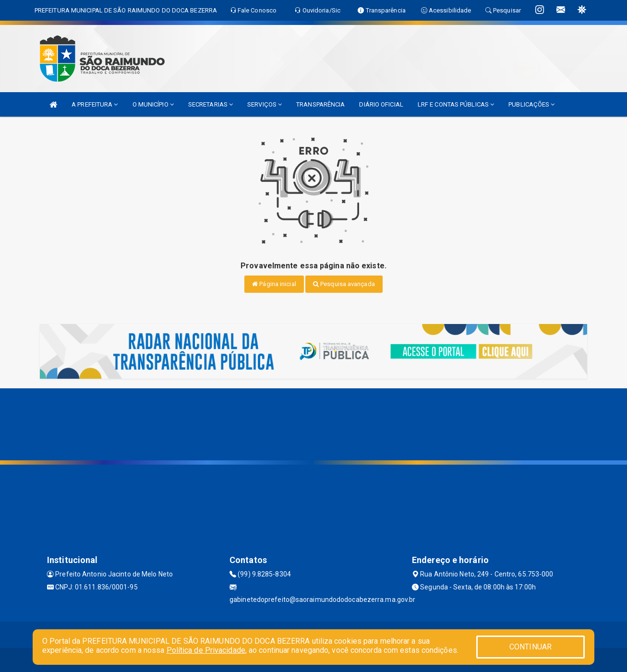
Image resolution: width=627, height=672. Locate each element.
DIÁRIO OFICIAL (381, 104)
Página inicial (274, 284)
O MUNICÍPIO (153, 104)
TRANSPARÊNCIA (320, 104)
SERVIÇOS (265, 104)
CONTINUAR (531, 647)
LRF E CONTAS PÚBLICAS (456, 104)
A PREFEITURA (95, 104)
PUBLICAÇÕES (531, 104)
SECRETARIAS (211, 104)
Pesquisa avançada (344, 284)
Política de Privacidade (206, 650)
